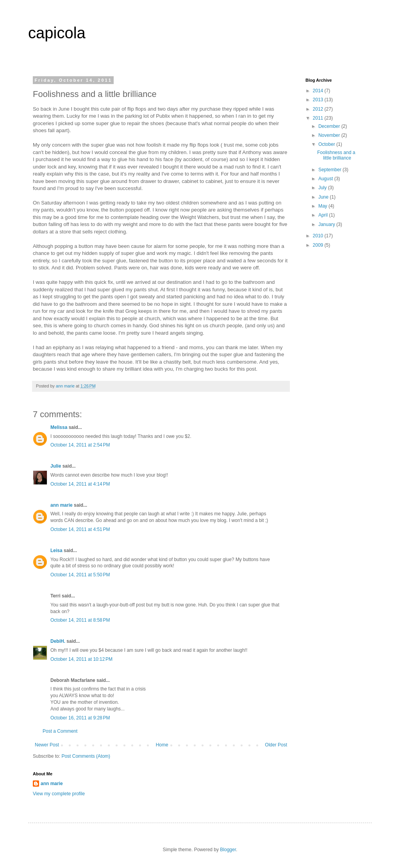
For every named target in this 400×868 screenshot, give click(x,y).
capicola (57, 33)
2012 (319, 109)
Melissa (59, 427)
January (327, 224)
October (327, 144)
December (330, 126)
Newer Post (47, 745)
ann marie (62, 505)
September (330, 170)
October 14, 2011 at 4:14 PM (80, 484)
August (326, 179)
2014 (319, 91)
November (330, 135)
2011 (319, 118)
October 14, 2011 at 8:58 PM (80, 620)
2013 (319, 100)
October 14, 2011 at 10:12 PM (81, 659)
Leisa (56, 551)
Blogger (228, 850)
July (323, 188)
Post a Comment (60, 731)
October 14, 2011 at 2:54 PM (80, 445)
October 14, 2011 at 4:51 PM (80, 529)
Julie (56, 466)
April (324, 215)
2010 (319, 236)
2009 (319, 245)
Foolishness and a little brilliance (336, 155)
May (323, 206)
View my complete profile (59, 794)
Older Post (276, 745)
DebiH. (58, 641)
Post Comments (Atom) (86, 756)
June (324, 197)
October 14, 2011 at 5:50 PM (80, 575)
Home (162, 745)
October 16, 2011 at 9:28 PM (80, 718)
